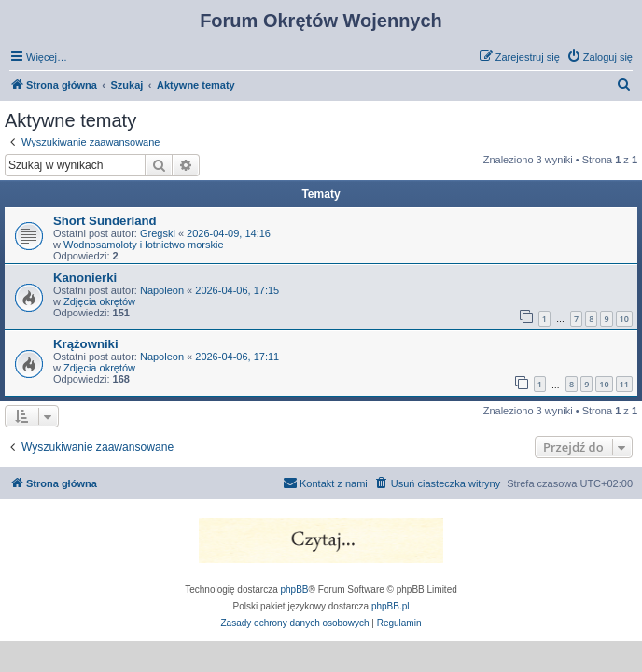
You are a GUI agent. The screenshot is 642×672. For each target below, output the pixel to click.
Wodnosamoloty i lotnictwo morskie (144, 245)
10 (624, 319)
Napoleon (162, 290)
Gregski (158, 233)
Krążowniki (86, 344)
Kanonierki (85, 278)
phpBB (295, 589)
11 (624, 384)
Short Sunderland (105, 221)
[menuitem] (600, 57)
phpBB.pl (391, 606)
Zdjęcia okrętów (99, 301)
